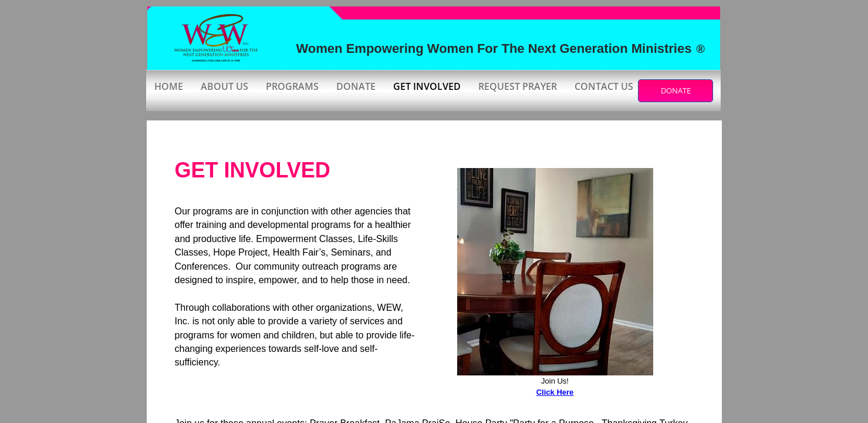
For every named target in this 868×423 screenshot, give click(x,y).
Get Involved (427, 86)
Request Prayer (518, 86)
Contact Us (604, 86)
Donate (356, 86)
